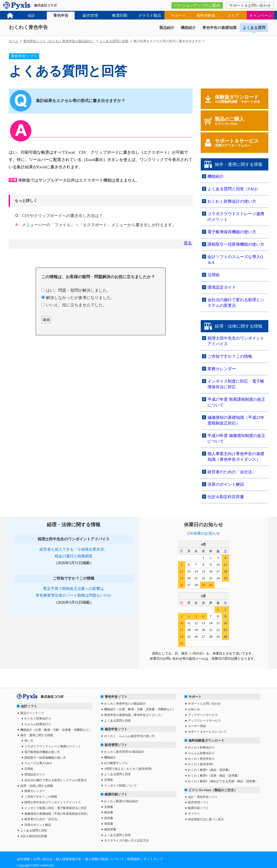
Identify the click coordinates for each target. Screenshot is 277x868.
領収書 (109, 824)
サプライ (194, 814)
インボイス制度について (121, 785)
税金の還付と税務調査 (74, 556)
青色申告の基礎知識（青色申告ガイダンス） (134, 715)
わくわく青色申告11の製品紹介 (125, 703)
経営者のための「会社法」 (232, 472)
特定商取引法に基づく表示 (206, 819)
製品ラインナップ (32, 713)
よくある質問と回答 (114, 41)
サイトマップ (153, 859)
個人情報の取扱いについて (104, 859)
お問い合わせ (43, 859)
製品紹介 (167, 28)
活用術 (214, 275)
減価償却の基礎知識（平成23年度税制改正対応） (57, 814)
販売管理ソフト (116, 745)
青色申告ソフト (116, 697)
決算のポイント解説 (226, 484)
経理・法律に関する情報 (37, 786)
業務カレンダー (222, 369)
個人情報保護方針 (69, 859)
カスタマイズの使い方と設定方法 (126, 840)
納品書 (109, 812)
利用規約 (134, 859)
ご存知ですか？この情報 (230, 356)
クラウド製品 (150, 16)
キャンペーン (260, 16)
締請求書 (110, 829)
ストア (233, 16)
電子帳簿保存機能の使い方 (232, 232)
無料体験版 (206, 16)
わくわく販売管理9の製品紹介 (124, 752)
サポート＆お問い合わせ (250, 6)
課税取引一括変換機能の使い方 (236, 244)
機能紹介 (188, 28)
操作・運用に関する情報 (37, 735)
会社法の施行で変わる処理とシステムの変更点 (56, 780)
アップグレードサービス (204, 721)
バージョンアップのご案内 (197, 6)
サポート (179, 16)
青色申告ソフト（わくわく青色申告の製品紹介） (59, 41)
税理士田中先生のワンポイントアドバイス (53, 802)
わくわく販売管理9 (201, 764)
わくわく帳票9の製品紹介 (121, 801)
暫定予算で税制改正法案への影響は (74, 589)
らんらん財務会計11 (38, 724)
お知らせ (194, 709)
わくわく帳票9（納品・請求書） (210, 770)
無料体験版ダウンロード (206, 741)
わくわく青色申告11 (201, 759)
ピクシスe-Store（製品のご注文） (213, 790)
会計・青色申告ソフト (203, 797)
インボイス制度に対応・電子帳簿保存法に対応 (56, 808)
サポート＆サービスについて (207, 732)
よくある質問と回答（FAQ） (234, 189)
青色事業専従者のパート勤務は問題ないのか (74, 595)
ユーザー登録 (197, 726)
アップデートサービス (203, 715)
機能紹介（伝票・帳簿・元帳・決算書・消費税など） (56, 730)
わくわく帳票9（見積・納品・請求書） (214, 775)
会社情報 (23, 859)
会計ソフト (29, 706)
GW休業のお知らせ (203, 533)
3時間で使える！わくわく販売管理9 (128, 769)
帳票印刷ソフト (116, 794)
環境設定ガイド (222, 287)
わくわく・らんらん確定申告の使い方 (129, 736)
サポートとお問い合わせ (204, 703)
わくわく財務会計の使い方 (232, 201)
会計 (31, 16)
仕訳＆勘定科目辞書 (226, 497)
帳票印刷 (120, 16)
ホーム (14, 41)
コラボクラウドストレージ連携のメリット (53, 746)
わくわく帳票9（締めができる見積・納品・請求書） (223, 781)
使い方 (29, 741)
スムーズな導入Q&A (38, 763)
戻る (188, 243)
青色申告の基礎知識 (219, 28)
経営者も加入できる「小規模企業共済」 (74, 549)
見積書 (109, 807)
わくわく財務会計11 (38, 718)
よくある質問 (254, 28)
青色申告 (61, 16)
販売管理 (90, 16)
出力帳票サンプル (116, 763)
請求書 (109, 818)
